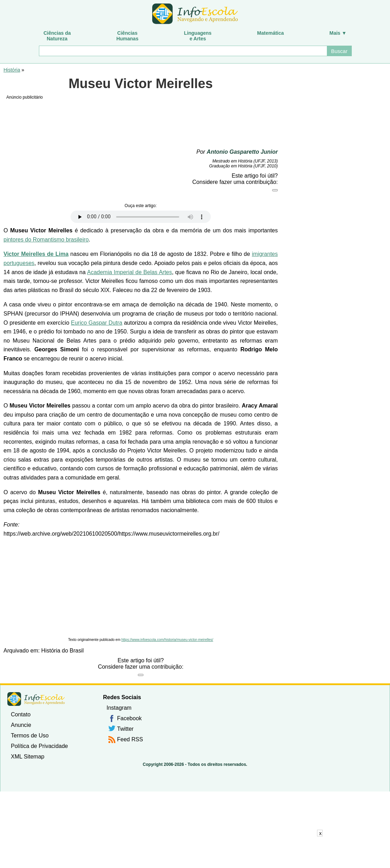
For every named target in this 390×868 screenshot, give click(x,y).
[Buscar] (183, 51)
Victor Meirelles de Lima (36, 254)
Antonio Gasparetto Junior (242, 152)
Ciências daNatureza (57, 36)
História (12, 70)
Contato (21, 714)
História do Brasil (63, 651)
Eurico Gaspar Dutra (96, 323)
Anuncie (21, 725)
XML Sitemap (28, 757)
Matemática (270, 33)
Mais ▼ (338, 33)
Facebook (129, 718)
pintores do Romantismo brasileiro (46, 240)
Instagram (119, 708)
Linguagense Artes (198, 36)
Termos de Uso (30, 736)
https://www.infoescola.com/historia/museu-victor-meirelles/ (167, 640)
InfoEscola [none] (36, 699)
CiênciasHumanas (127, 36)
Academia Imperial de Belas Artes (129, 272)
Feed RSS (130, 739)
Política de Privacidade (39, 746)
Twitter (125, 729)
